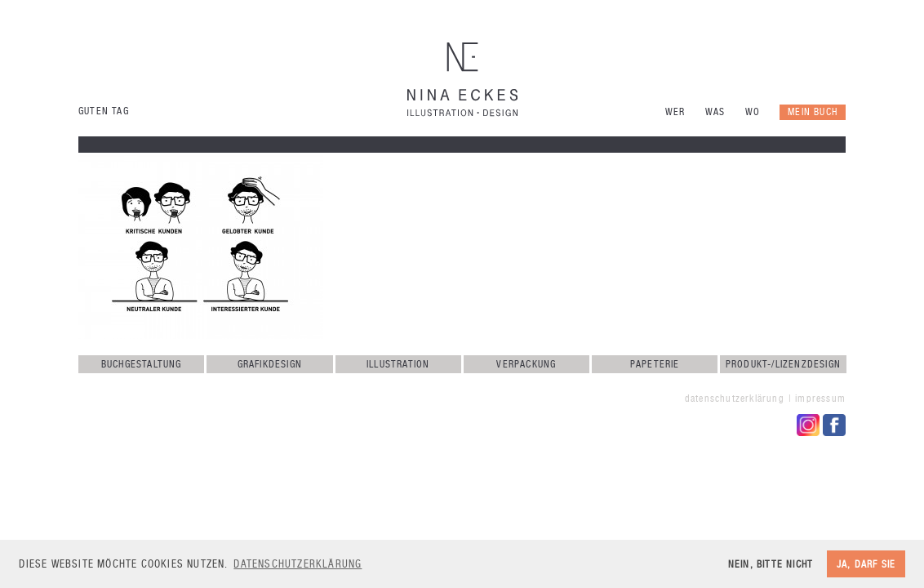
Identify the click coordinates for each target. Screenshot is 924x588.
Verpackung (526, 364)
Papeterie (655, 364)
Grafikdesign (270, 364)
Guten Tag (104, 111)
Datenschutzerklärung (735, 399)
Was (715, 112)
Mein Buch (813, 112)
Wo (753, 112)
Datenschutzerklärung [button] (298, 564)
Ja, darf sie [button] (866, 564)
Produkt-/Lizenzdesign (783, 364)
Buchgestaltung (142, 364)
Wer (675, 112)
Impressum (820, 399)
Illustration (398, 364)
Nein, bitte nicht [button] (771, 564)
